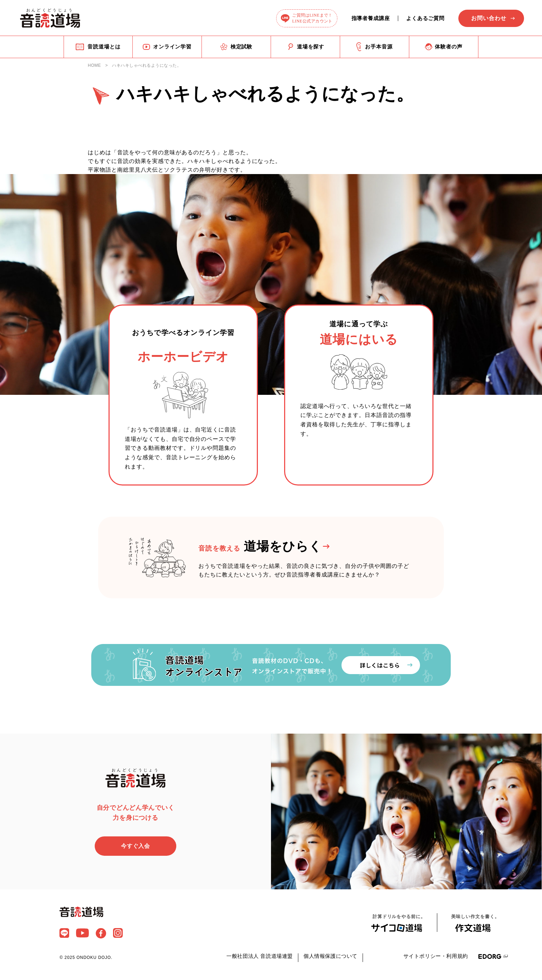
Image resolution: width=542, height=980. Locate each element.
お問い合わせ (489, 18)
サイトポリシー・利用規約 (436, 957)
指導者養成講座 (371, 18)
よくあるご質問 (425, 18)
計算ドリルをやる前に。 (399, 923)
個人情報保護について (330, 957)
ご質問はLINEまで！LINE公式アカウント (312, 18)
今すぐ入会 (136, 847)
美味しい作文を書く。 (475, 923)
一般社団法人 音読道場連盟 (260, 957)
